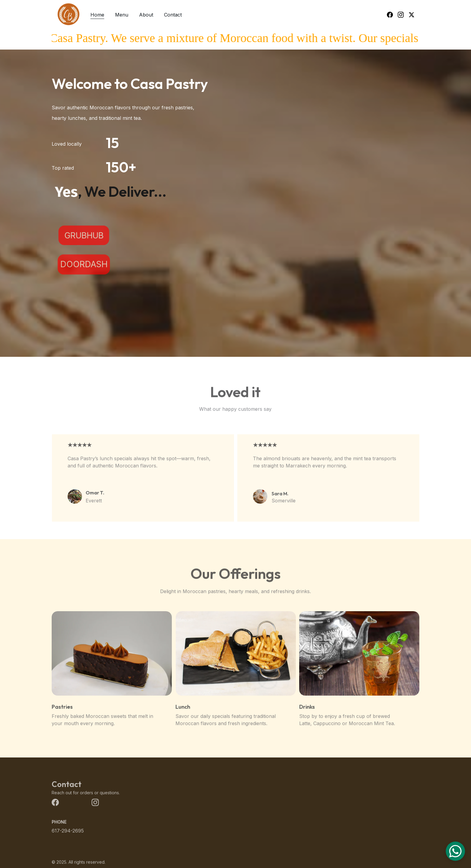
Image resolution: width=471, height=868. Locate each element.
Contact (173, 15)
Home (97, 15)
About (146, 15)
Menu (122, 15)
